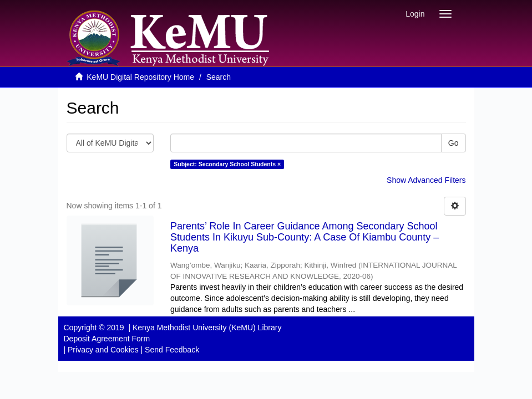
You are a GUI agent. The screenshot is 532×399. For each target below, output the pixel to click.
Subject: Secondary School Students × (227, 164)
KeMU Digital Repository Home (140, 77)
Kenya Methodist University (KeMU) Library (207, 328)
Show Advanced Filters (426, 180)
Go (454, 143)
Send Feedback (172, 350)
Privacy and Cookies (103, 350)
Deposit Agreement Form (107, 339)
